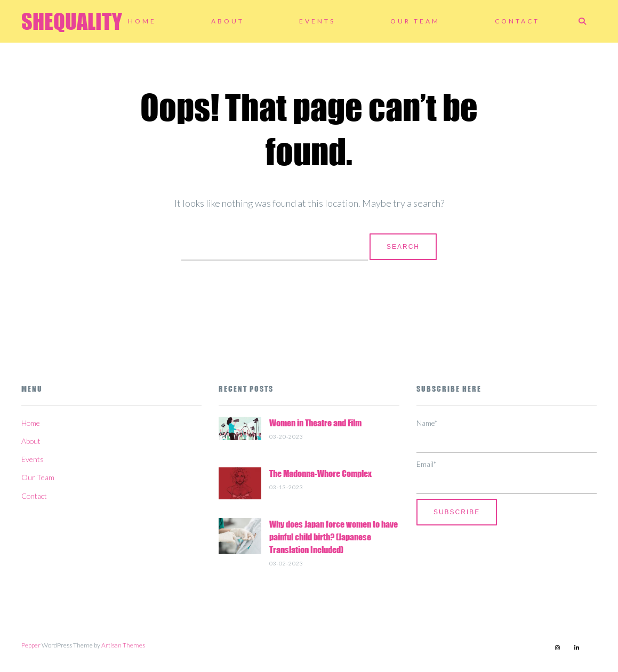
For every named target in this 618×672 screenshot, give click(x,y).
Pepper (31, 645)
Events (317, 21)
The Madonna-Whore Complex (320, 473)
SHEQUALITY (72, 21)
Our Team (415, 21)
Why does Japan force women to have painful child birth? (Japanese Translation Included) (334, 537)
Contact (517, 21)
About (228, 21)
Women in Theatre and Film (315, 423)
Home (142, 21)
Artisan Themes (123, 645)
